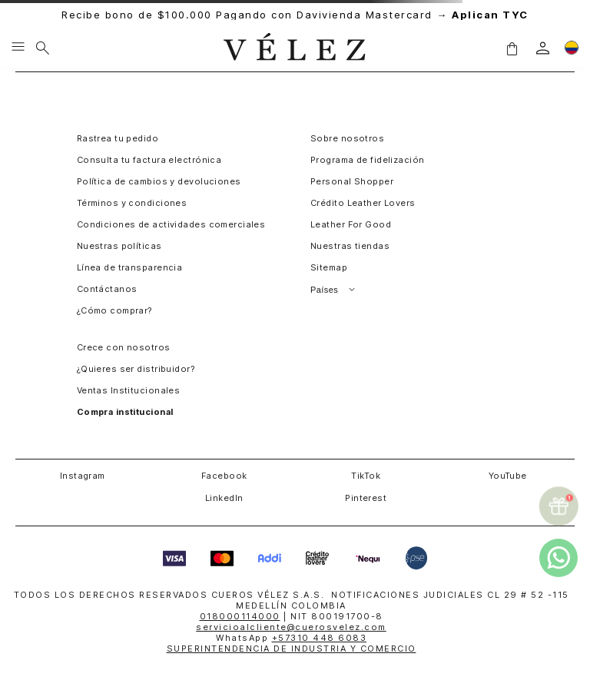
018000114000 (240, 616)
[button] (512, 48)
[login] (543, 48)
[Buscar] (43, 48)
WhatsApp (291, 638)
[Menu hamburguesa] (18, 48)
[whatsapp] (559, 558)
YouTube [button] (508, 476)
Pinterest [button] (366, 498)
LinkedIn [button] (224, 498)
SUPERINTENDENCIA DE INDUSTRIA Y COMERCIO (292, 649)
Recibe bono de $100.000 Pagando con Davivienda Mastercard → (295, 15)
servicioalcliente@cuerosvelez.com (291, 627)
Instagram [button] (83, 476)
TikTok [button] (366, 476)
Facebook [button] (224, 476)
